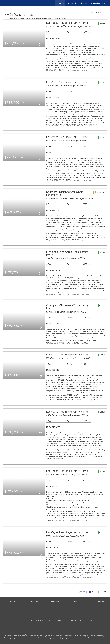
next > (104, 592)
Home (51, 3)
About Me (84, 3)
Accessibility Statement (60, 621)
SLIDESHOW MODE (97, 13)
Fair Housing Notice (86, 621)
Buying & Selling (72, 3)
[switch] (40, 44)
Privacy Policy (37, 621)
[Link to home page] (4, 3)
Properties (60, 3)
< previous (82, 592)
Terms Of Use (20, 621)
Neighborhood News (98, 3)
